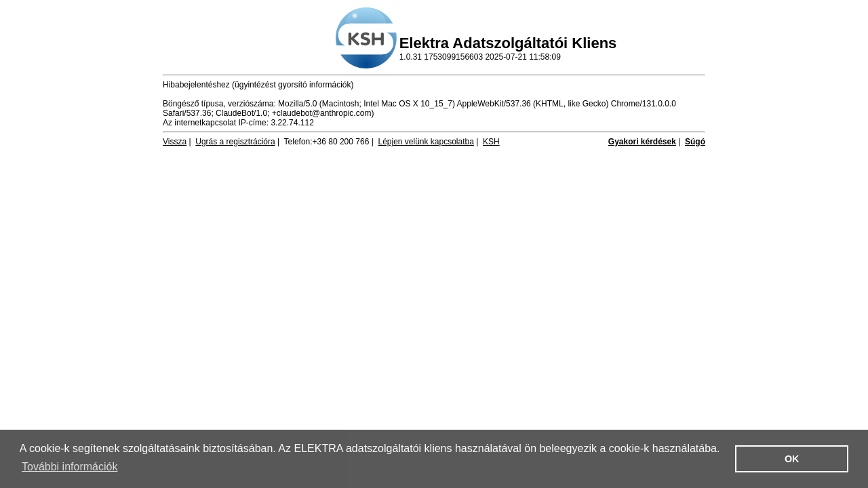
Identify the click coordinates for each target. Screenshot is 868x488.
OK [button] (792, 459)
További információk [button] (70, 467)
